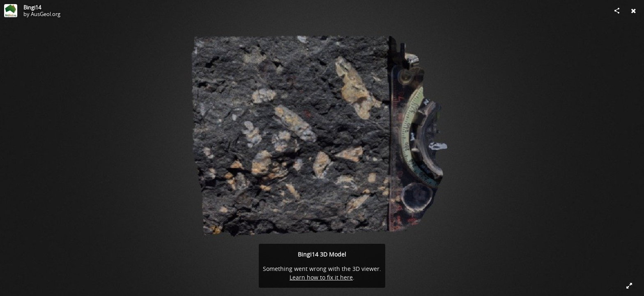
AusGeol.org (46, 14)
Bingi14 (32, 7)
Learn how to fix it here (321, 277)
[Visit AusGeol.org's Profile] (11, 11)
